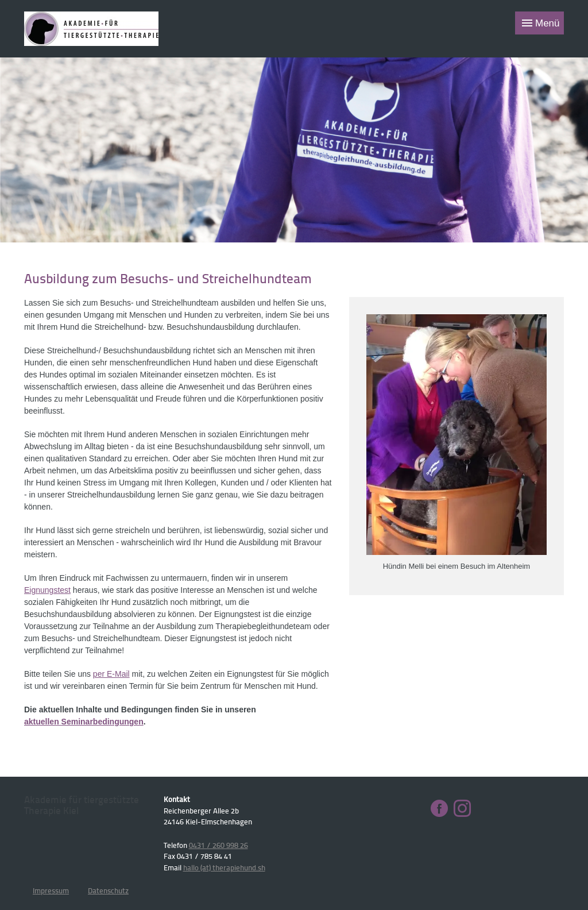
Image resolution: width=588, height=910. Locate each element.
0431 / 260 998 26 (218, 845)
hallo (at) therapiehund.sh (224, 867)
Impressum (51, 890)
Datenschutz (108, 890)
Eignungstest (47, 590)
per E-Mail (111, 674)
